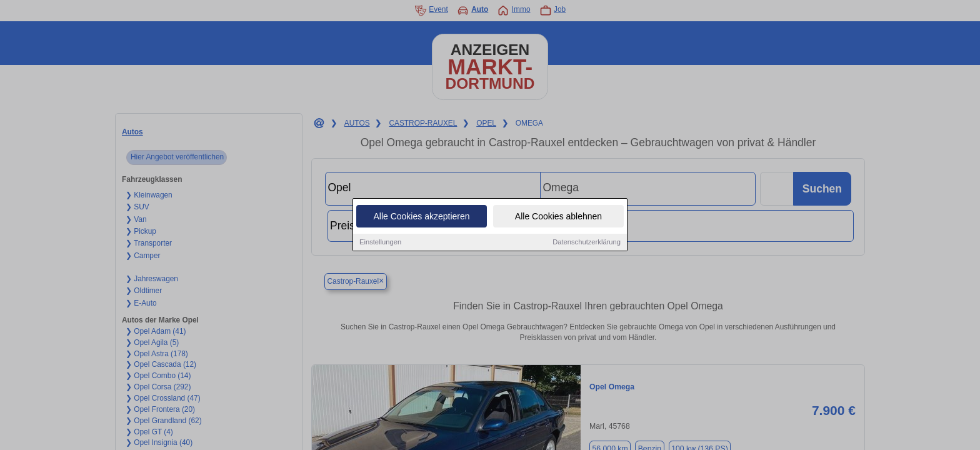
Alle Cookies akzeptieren (421, 217)
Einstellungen (380, 243)
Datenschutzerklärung (587, 243)
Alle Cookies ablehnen (558, 217)
